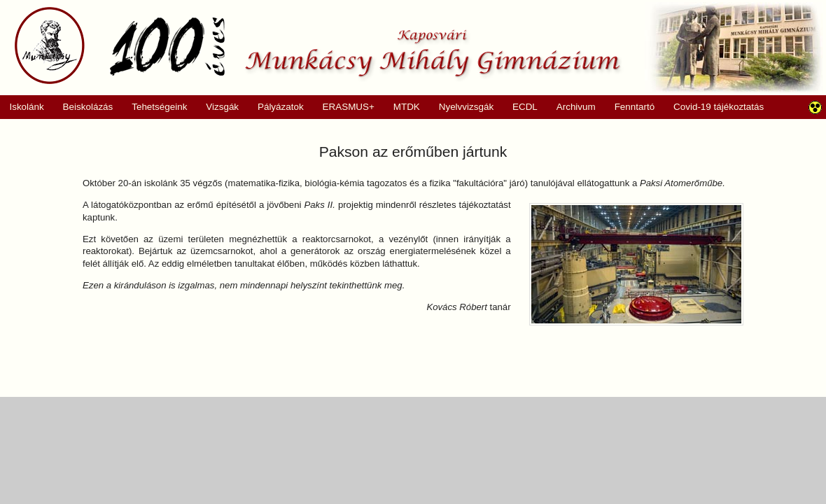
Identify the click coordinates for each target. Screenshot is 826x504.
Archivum (571, 107)
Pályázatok (276, 107)
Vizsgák (222, 107)
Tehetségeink (155, 107)
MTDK (402, 107)
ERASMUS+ (344, 107)
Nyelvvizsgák (461, 107)
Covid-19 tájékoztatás (719, 107)
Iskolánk (22, 107)
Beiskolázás (83, 107)
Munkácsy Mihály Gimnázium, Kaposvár (317, 45)
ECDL (525, 107)
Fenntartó (635, 107)
